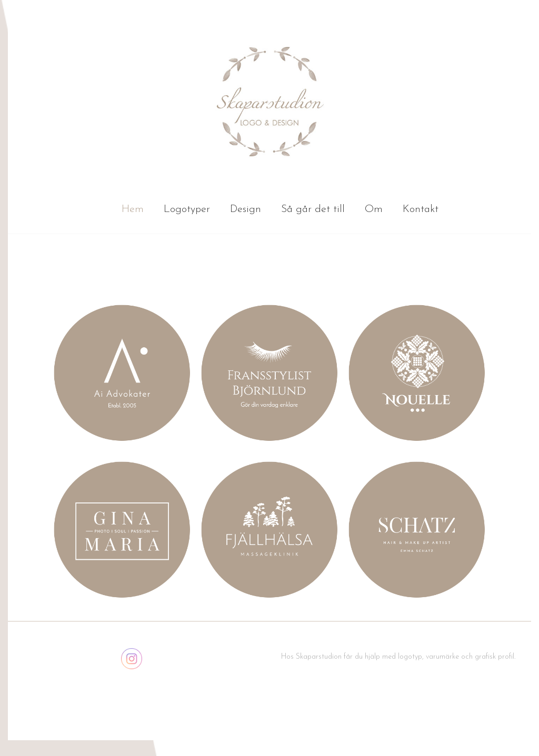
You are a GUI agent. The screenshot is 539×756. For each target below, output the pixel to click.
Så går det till (313, 209)
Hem (133, 209)
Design (246, 209)
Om (374, 209)
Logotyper (187, 209)
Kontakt (421, 209)
